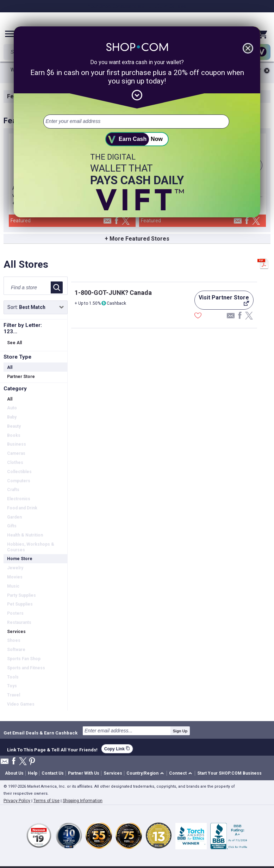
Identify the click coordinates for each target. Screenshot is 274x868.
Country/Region (142, 773)
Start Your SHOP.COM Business (229, 773)
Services (113, 773)
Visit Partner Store (222, 302)
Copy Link (117, 749)
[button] (146, 773)
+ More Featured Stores (137, 239)
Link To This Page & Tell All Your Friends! (52, 749)
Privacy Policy (17, 801)
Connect (178, 773)
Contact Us (53, 773)
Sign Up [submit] (180, 731)
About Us (14, 773)
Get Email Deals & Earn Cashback (41, 733)
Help (33, 773)
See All (14, 343)
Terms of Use (46, 801)
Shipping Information (83, 801)
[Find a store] (29, 287)
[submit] (137, 139)
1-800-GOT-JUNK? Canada (113, 293)
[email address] (136, 122)
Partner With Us (84, 773)
